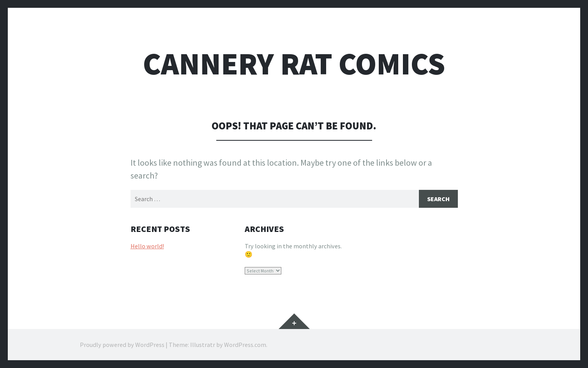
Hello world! (147, 246)
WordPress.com (245, 345)
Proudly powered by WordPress (122, 345)
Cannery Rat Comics (294, 64)
